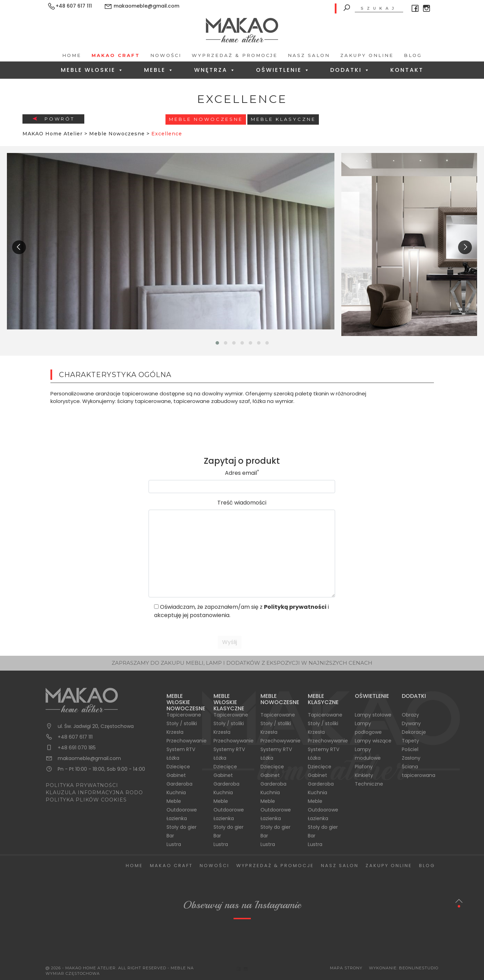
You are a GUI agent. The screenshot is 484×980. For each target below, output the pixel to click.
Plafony (364, 767)
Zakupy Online (367, 55)
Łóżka (173, 758)
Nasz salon (309, 55)
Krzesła (175, 732)
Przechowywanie (187, 741)
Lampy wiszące (373, 741)
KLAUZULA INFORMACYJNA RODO (94, 792)
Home (72, 55)
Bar (170, 836)
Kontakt (407, 70)
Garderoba (179, 784)
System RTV (181, 749)
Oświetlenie (283, 70)
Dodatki (350, 70)
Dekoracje (414, 732)
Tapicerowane (184, 715)
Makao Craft (116, 55)
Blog (413, 55)
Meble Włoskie (92, 70)
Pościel (410, 749)
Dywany (411, 723)
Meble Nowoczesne (206, 119)
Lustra (174, 844)
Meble (159, 70)
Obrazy (410, 715)
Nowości (166, 55)
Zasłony (411, 758)
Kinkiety (364, 775)
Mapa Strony (346, 968)
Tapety (410, 741)
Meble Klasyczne (283, 119)
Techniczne (369, 784)
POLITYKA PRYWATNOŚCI (82, 785)
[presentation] (19, 247)
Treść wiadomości (242, 503)
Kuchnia (176, 792)
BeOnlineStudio (419, 968)
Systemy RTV (229, 749)
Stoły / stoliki (182, 723)
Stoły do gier (182, 827)
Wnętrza (215, 70)
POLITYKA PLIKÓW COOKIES (86, 800)
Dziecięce (178, 767)
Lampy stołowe (373, 715)
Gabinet (176, 775)
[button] (217, 343)
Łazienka (177, 818)
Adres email (242, 473)
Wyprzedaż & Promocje (235, 55)
